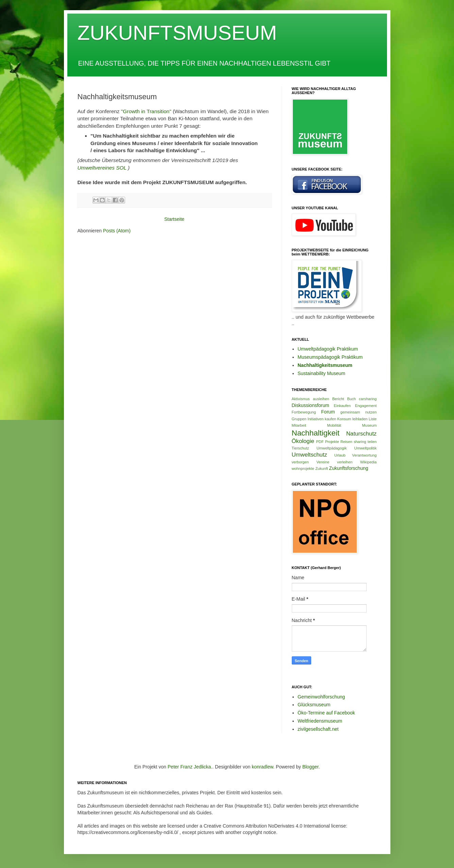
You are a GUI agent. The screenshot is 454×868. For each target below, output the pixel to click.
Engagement (366, 406)
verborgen (300, 462)
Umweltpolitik (366, 448)
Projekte (332, 442)
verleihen (345, 462)
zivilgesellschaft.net (318, 729)
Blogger (310, 767)
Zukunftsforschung (349, 468)
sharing (360, 442)
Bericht (338, 399)
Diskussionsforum (310, 405)
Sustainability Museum (321, 373)
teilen (372, 442)
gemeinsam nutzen (359, 412)
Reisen (346, 442)
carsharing (368, 399)
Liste (373, 419)
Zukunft (322, 468)
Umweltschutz (309, 455)
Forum (328, 412)
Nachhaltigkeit (316, 433)
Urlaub (340, 455)
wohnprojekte (303, 468)
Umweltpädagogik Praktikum (328, 349)
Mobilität (334, 425)
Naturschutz (361, 434)
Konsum (344, 419)
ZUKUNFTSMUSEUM (177, 33)
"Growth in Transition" (146, 111)
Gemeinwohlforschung (321, 697)
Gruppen (299, 419)
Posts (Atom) (117, 231)
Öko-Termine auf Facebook (326, 713)
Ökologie (303, 441)
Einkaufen (342, 406)
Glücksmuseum (314, 705)
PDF (320, 442)
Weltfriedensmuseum (320, 721)
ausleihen (321, 399)
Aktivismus (301, 399)
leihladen (360, 419)
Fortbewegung (304, 412)
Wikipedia (368, 462)
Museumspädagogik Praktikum (330, 357)
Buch (352, 399)
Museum (369, 425)
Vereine (323, 462)
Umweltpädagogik (332, 448)
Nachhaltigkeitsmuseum (325, 365)
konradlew (262, 767)
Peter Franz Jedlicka (189, 767)
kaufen (331, 419)
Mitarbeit (299, 425)
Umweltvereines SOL (102, 168)
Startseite (174, 219)
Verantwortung (364, 455)
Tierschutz (300, 448)
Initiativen (315, 419)
